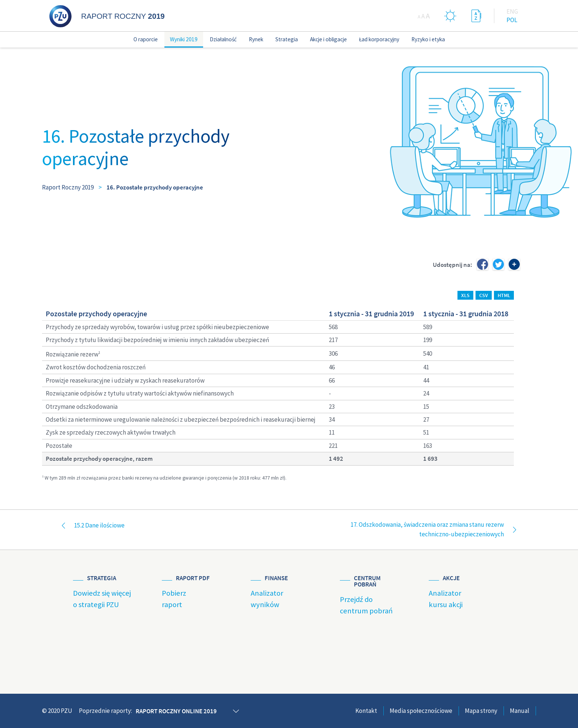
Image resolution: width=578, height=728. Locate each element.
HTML (504, 295)
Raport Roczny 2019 (68, 187)
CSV (484, 295)
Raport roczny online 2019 (176, 711)
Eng (512, 11)
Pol (512, 20)
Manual (520, 711)
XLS (465, 295)
